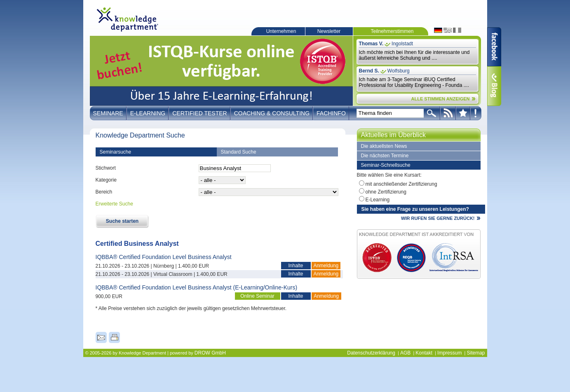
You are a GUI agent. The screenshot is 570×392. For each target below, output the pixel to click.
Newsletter (329, 31)
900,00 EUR (109, 296)
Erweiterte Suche (114, 204)
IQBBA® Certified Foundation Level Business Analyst (164, 257)
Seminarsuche (116, 152)
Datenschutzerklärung (371, 353)
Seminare (108, 113)
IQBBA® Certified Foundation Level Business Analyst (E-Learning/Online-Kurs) (197, 287)
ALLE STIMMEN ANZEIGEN (441, 99)
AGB (405, 353)
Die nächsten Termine (385, 156)
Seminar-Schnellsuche (386, 165)
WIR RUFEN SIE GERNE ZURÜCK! (438, 218)
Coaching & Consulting (272, 113)
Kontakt (424, 353)
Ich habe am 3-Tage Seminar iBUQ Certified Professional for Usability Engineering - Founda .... (414, 82)
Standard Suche (239, 152)
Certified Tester (200, 113)
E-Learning (148, 113)
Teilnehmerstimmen (392, 31)
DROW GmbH (210, 353)
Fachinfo (331, 113)
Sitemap (476, 353)
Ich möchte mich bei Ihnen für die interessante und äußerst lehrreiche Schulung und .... (414, 55)
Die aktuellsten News (384, 146)
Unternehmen (281, 31)
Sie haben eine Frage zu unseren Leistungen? (415, 209)
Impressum (449, 353)
